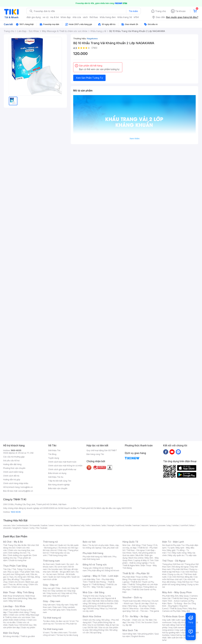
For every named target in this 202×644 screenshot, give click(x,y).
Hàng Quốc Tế (130, 542)
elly (83, 525)
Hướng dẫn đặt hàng (12, 464)
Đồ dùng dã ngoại (180, 567)
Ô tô (138, 622)
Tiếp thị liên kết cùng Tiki (60, 481)
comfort (184, 525)
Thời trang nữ (50, 542)
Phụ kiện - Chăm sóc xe (133, 620)
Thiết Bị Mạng (98, 584)
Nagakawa (92, 38)
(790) (94, 48)
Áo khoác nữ (64, 548)
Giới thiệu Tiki (54, 450)
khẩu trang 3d (125, 17)
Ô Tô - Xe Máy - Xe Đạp (135, 616)
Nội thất (96, 601)
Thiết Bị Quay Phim (178, 608)
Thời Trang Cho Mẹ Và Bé (15, 545)
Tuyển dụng (54, 458)
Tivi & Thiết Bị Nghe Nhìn (138, 564)
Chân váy (62, 550)
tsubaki (44, 528)
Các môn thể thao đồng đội (180, 577)
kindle (128, 525)
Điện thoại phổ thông (18, 598)
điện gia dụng (34, 17)
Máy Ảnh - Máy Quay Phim (177, 592)
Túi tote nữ (60, 624)
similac (176, 525)
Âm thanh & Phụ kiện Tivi (173, 545)
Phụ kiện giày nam (57, 610)
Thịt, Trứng (17, 569)
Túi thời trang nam (53, 629)
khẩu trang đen (108, 17)
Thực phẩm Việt (27, 572)
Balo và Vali (89, 542)
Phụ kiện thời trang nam (100, 558)
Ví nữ (72, 621)
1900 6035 (16, 512)
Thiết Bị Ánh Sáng (180, 598)
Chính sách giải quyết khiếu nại (62, 469)
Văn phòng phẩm (145, 634)
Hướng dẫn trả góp (12, 480)
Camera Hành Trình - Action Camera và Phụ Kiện (180, 601)
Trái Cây (7, 569)
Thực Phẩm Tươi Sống (15, 566)
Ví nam (46, 633)
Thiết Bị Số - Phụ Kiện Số (136, 573)
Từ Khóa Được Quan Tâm (176, 616)
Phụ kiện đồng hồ (96, 571)
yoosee (162, 525)
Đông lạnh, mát (22, 574)
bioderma (75, 525)
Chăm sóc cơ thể (17, 615)
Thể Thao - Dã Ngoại (174, 561)
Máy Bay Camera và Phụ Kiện (179, 610)
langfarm (17, 528)
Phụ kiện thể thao (180, 569)
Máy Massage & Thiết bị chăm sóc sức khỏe (21, 616)
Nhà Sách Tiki (130, 630)
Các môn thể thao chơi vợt (180, 578)
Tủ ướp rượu (191, 555)
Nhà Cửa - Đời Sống (94, 592)
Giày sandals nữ (59, 591)
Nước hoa (13, 625)
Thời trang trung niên (58, 555)
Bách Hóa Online (92, 616)
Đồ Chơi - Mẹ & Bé (13, 542)
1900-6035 (16, 450)
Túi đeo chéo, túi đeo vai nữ (56, 621)
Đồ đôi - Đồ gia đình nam (63, 572)
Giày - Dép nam (52, 601)
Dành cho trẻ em (17, 582)
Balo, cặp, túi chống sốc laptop (101, 546)
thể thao (94, 17)
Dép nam (57, 607)
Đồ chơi (31, 545)
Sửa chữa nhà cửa (96, 598)
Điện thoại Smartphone (14, 596)
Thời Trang (147, 545)
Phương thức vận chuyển (14, 468)
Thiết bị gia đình (28, 636)
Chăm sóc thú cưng (92, 620)
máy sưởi (166, 620)
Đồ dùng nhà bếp (11, 636)
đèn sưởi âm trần (175, 638)
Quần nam (61, 564)
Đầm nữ (53, 545)
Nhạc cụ (104, 608)
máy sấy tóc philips (182, 622)
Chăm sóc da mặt (11, 610)
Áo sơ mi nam (61, 567)
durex (66, 525)
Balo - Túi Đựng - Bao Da (179, 603)
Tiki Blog (52, 454)
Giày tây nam (63, 605)
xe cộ (46, 17)
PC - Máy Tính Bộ (95, 587)
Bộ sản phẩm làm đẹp (20, 626)
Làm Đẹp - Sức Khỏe (14, 606)
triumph (111, 525)
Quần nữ (62, 545)
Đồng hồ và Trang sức (95, 564)
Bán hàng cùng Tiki (95, 454)
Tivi (169, 553)
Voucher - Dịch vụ (132, 597)
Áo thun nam (49, 564)
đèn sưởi (176, 620)
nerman (136, 525)
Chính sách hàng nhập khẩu (16, 483)
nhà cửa (77, 17)
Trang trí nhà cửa (90, 596)
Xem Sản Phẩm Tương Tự (89, 78)
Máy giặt (171, 550)
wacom (145, 525)
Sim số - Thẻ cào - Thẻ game (146, 611)
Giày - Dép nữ (51, 585)
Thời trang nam (51, 561)
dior (14, 525)
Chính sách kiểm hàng (13, 472)
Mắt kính (108, 557)
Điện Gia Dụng (11, 633)
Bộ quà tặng (96, 633)
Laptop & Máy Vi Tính (144, 560)
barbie (44, 525)
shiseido (7, 528)
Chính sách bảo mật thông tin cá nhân (65, 466)
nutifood (120, 525)
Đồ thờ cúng (93, 608)
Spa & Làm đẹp (142, 603)
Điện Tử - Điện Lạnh (173, 542)
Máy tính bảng (16, 601)
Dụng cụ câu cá (175, 574)
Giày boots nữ (53, 593)
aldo (104, 525)
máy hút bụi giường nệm (179, 631)
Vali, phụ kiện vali (111, 548)
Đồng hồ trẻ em (112, 571)
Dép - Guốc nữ (63, 588)
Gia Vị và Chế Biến (96, 625)
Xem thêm (135, 138)
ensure (59, 525)
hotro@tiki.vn (27, 487)
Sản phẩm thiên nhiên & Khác (19, 619)
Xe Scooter (147, 622)
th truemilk (35, 525)
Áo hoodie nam (55, 569)
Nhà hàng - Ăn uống (137, 606)
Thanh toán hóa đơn (132, 601)
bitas (192, 525)
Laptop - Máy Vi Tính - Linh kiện (101, 576)
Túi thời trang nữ (52, 618)
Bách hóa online (136, 558)
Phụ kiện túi (71, 624)
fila (38, 528)
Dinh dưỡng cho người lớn (20, 555)
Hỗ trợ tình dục (26, 625)
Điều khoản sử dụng (57, 473)
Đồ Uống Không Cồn (99, 630)
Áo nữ (46, 545)
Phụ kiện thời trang (93, 553)
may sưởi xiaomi (176, 627)
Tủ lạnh (171, 548)
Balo (85, 545)
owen (52, 525)
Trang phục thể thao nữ (173, 564)
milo (88, 525)
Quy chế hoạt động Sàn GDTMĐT (102, 450)
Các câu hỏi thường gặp (14, 457)
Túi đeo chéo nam (59, 633)
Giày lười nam (49, 605)
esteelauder (23, 525)
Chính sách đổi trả (11, 476)
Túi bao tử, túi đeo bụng (67, 635)
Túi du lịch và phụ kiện (98, 545)
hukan (25, 528)
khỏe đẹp (66, 17)
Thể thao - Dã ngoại (136, 550)
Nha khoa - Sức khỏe (139, 608)
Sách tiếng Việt (129, 634)
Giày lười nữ (67, 593)
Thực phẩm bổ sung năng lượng (180, 583)
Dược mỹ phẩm (28, 627)
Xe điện (149, 620)
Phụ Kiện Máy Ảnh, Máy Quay (175, 596)
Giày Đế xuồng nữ (61, 596)
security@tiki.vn (26, 491)
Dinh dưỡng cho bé (17, 553)
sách (85, 17)
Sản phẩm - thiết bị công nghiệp (141, 562)
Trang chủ (161, 11)
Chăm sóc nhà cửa (20, 587)
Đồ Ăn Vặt (93, 627)
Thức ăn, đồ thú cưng (18, 584)
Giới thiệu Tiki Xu (56, 477)
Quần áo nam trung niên (59, 577)
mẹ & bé (55, 17)
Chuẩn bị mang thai (18, 560)
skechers (96, 525)
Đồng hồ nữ (99, 568)
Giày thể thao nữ (185, 582)
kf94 (136, 17)
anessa (153, 525)
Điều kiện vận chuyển (58, 488)
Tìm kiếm (133, 11)
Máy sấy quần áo (176, 555)
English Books (138, 636)
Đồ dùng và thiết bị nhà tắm (101, 603)
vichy (32, 528)
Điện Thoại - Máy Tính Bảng (19, 592)
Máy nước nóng (179, 553)
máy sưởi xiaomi (183, 630)
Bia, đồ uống (13, 579)
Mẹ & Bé (140, 555)
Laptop (108, 587)
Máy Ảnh (186, 611)
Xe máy (131, 622)
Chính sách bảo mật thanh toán (62, 462)
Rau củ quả (13, 572)
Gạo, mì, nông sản (18, 577)
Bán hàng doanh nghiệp (59, 485)
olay (169, 525)
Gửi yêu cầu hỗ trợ (11, 461)
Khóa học (146, 601)
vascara (7, 525)
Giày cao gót (49, 588)
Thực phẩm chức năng (18, 612)
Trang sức (87, 568)
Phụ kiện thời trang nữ (92, 557)
